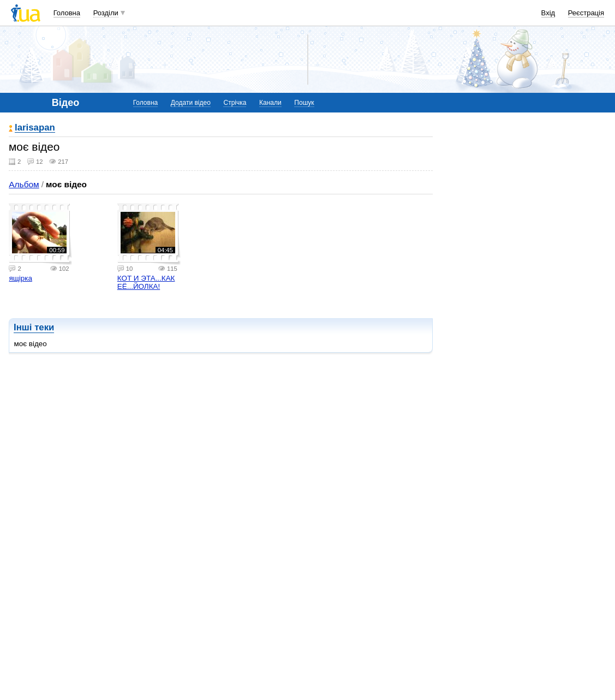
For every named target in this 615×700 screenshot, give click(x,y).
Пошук (304, 103)
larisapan (35, 128)
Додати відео (191, 103)
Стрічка (235, 103)
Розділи (106, 13)
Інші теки (34, 327)
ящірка (20, 278)
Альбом (24, 184)
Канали (270, 103)
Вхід (548, 13)
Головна (67, 13)
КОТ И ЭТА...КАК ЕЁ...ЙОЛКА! (146, 282)
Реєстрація (586, 13)
